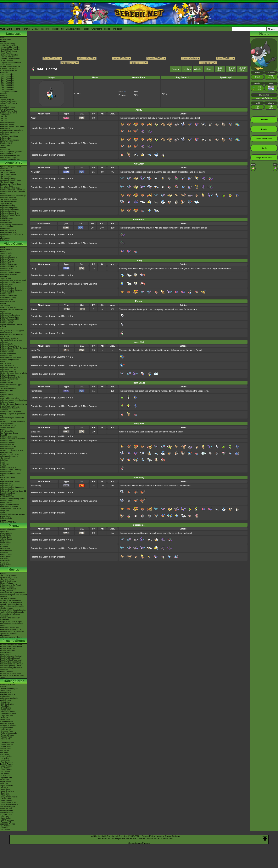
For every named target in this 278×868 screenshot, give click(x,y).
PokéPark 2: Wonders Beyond (12, 377)
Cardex (3, 105)
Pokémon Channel (7, 443)
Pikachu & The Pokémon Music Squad (12, 676)
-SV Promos (5, 768)
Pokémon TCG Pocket (9, 275)
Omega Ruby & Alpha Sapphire (12, 331)
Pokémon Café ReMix (9, 265)
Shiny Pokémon (6, 203)
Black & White (6, 363)
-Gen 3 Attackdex (7, 78)
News (2, 38)
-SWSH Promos (6, 770)
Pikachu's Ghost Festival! (10, 658)
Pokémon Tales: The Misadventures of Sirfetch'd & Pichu (11, 234)
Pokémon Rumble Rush (9, 317)
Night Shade (37, 391)
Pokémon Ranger (7, 448)
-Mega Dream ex (7, 785)
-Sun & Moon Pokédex (9, 55)
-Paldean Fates (6, 737)
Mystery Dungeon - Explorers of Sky (12, 415)
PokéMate (4, 460)
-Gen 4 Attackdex (7, 80)
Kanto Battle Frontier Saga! (11, 180)
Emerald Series (6, 551)
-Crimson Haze (6, 814)
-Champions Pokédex (8, 70)
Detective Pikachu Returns (10, 273)
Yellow (3, 479)
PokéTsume (5, 240)
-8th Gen (4, 119)
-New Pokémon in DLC (9, 157)
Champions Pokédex (101, 29)
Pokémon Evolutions (8, 211)
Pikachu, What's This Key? (11, 674)
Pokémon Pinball (7, 485)
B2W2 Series (5, 560)
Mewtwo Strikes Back (8, 577)
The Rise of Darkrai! (8, 599)
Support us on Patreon (139, 843)
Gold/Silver (4, 464)
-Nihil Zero (4, 783)
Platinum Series (6, 554)
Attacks (198, 69)
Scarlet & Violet (6, 253)
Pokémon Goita (6, 518)
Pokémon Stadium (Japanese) (12, 487)
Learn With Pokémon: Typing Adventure (11, 386)
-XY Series (4, 752)
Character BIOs (6, 533)
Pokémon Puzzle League (10, 481)
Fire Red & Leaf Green (9, 433)
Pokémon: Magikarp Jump (10, 315)
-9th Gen (4, 117)
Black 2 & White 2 (7, 365)
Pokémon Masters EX (9, 267)
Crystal (3, 466)
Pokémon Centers (7, 124)
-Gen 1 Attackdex (7, 74)
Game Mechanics (7, 109)
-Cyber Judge (5, 818)
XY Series (4, 562)
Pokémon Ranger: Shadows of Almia (12, 419)
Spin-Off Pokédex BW (9, 103)
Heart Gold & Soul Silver (10, 398)
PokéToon (4, 217)
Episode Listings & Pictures (11, 167)
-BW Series (5, 754)
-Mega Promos (6, 766)
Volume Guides (6, 539)
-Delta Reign (5, 702)
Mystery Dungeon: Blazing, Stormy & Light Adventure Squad (14, 405)
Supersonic (36, 533)
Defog (33, 269)
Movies (14, 570)
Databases (14, 34)
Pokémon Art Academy (9, 338)
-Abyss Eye (5, 779)
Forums (26, 29)
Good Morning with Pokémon (11, 225)
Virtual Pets (5, 510)
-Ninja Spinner (6, 781)
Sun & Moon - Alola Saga (10, 188)
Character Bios (6, 171)
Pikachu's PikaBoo (7, 650)
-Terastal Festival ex (8, 803)
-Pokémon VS (6, 822)
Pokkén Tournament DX (9, 319)
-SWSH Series (6, 749)
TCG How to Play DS (8, 389)
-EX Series (4, 758)
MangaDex (4, 531)
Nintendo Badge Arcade (9, 360)
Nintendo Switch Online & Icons (12, 514)
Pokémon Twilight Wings (10, 209)
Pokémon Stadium (7, 489)
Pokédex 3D (5, 381)
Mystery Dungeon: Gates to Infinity (14, 373)
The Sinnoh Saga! (7, 182)
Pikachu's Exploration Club (11, 662)
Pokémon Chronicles (8, 198)
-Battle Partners (6, 801)
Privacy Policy (148, 836)
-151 (2, 741)
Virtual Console (6, 503)
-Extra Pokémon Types (9, 689)
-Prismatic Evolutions (8, 725)
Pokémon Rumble (7, 402)
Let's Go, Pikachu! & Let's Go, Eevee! (12, 310)
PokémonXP (5, 128)
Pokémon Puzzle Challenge (11, 470)
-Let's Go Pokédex (7, 57)
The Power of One (7, 579)
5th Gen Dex (242, 69)
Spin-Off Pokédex (7, 99)
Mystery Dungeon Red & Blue (12, 450)
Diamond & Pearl (7, 394)
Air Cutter (35, 172)
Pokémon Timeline (7, 123)
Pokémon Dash (6, 441)
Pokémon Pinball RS (8, 447)
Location (187, 69)
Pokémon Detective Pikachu (11, 637)
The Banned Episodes (9, 201)
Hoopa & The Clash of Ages (11, 622)
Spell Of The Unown (8, 581)
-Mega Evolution (6, 716)
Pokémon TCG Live (8, 302)
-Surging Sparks (6, 727)
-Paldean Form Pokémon (10, 159)
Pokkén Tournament (8, 354)
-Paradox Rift (5, 739)
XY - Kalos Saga (7, 186)
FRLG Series (5, 549)
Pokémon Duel (6, 356)
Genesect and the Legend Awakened (10, 615)
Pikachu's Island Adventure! (11, 660)
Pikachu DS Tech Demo (9, 454)
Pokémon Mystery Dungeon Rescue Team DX (11, 291)
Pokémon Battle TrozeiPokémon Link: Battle (13, 335)
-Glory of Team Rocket (9, 797)
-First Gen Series (7, 762)
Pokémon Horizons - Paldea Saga (13, 196)
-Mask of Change (7, 812)
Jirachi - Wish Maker (8, 589)
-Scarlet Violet (6, 747)
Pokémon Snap (6, 483)
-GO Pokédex (6, 65)
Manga (14, 526)
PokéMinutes (5, 221)
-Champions (5, 115)
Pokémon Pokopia (7, 259)
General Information (8, 529)
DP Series (4, 553)
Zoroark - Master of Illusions (11, 604)
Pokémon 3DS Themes (9, 506)
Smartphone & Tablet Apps (10, 508)
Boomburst (36, 228)
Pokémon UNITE (7, 269)
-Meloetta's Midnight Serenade (12, 612)
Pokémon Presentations (9, 140)
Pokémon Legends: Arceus (11, 282)
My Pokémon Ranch (8, 425)
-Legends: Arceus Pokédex (11, 63)
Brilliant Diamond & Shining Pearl (13, 280)
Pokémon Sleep (6, 271)
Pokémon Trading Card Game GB (13, 491)
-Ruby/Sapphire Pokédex (10, 47)
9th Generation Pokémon (10, 155)
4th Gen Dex (231, 69)
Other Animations (7, 227)
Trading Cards (14, 681)
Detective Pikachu (7, 321)
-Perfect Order (6, 710)
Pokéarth (118, 29)
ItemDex (3, 94)
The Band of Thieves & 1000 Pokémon (11, 341)
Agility (33, 118)
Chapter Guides (6, 537)
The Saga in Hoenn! (8, 178)
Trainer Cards (6, 691)
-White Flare (5, 720)
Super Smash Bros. (8, 493)
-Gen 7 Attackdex (7, 86)
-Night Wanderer (7, 810)
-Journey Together (7, 723)
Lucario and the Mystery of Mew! (13, 593)
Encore (34, 309)
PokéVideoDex (6, 223)
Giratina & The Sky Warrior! (11, 600)
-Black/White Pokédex (9, 51)
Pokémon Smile (6, 294)
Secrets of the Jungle (8, 633)
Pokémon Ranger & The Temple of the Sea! (14, 596)
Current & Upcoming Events (11, 152)
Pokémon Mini (6, 472)
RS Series (4, 547)
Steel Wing (36, 486)
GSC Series (5, 545)
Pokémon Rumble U (8, 371)
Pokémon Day (6, 138)
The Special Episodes (9, 200)
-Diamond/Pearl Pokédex (10, 49)
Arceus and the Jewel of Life (11, 602)
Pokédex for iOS (7, 391)
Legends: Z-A (5, 255)
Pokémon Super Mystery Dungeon (14, 348)
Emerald (3, 435)
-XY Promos (5, 774)
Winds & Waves (6, 249)
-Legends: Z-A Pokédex (9, 68)
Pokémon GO (6, 263)
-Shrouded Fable (7, 731)
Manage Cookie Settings (168, 836)
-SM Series (5, 750)
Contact (36, 29)
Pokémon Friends (7, 261)
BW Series (4, 558)
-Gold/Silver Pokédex (8, 45)
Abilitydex (4, 97)
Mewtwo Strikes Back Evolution (12, 631)
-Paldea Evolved (7, 745)
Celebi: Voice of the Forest (10, 585)
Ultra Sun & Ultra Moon (9, 307)
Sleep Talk (36, 432)
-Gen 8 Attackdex (7, 88)
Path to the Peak (7, 219)
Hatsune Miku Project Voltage (12, 130)
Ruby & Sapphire (7, 431)
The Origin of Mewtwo (9, 575)
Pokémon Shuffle (7, 344)
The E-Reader (6, 458)
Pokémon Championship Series (12, 126)
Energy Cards (6, 692)
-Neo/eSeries (5, 760)
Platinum (4, 396)
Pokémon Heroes (7, 587)
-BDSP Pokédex (6, 61)
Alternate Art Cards (8, 694)
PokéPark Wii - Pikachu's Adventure (10, 409)
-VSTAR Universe (7, 820)
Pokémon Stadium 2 (8, 468)
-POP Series (5, 776)
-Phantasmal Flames (8, 714)
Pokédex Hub (57, 29)
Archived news (6, 39)
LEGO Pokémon (7, 142)
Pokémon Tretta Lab (8, 369)
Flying (164, 93)
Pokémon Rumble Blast (9, 379)
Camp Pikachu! (6, 652)
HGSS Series (5, 556)
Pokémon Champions (8, 257)
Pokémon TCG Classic (9, 698)
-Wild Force (5, 816)
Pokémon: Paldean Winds (10, 215)
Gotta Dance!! (6, 654)
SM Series (4, 566)
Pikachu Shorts (14, 641)
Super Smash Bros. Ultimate (11, 325)
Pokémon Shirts (6, 144)
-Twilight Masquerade (8, 733)
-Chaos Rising (6, 708)
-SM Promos (5, 772)
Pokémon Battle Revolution (11, 412)
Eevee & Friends (7, 672)
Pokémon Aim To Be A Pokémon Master (13, 193)
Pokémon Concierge (8, 230)
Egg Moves (220, 69)
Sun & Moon (5, 305)
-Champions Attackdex (9, 92)
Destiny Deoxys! (6, 591)
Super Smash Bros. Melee (10, 474)
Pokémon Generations (9, 207)
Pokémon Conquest (8, 375)
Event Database (6, 153)
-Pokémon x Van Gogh (9, 136)
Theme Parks (5, 146)
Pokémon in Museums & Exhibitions (10, 133)
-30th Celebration (7, 704)
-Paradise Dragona (8, 807)
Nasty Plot (36, 350)
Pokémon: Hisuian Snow (10, 213)
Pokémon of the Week (9, 113)
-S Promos (4, 828)
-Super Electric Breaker (9, 805)
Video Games (14, 244)
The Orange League (8, 174)
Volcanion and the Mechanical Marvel (12, 625)
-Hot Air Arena (6, 799)
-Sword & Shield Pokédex (10, 59)
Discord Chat (5, 150)
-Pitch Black (5, 706)
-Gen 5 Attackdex (7, 82)
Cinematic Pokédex (8, 107)
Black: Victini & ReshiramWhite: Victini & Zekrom (12, 607)
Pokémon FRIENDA (8, 522)
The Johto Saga (6, 176)
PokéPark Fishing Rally (9, 456)
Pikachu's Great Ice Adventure (12, 664)
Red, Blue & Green (8, 477)
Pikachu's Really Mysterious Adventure (11, 669)
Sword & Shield (6, 278)
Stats (209, 69)
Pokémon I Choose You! (10, 628)
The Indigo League (7, 172)
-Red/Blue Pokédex (8, 43)
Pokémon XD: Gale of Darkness (13, 439)
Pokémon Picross (7, 350)
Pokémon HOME (7, 284)
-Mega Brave (5, 789)
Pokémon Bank (6, 333)
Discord (45, 29)
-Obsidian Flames (7, 743)
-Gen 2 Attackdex (7, 76)
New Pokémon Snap (8, 298)
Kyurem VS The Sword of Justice (13, 610)
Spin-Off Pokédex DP (8, 101)
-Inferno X (4, 787)
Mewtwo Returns (7, 583)
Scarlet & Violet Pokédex (78, 29)
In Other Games (6, 501)
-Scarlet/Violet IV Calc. (9, 111)
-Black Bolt (4, 718)
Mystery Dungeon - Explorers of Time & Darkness (12, 422)
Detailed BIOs (6, 535)
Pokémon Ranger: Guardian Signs (13, 400)
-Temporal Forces (7, 735)
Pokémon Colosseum (8, 437)
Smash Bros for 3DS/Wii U (10, 358)
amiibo (3, 512)
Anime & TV (14, 163)
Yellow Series (5, 543)
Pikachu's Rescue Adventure (11, 646)
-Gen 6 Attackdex (7, 84)
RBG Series (5, 541)
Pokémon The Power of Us (11, 629)
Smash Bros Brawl (7, 427)
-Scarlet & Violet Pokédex (10, 67)
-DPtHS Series (6, 756)
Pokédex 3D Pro (7, 383)
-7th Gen (4, 121)
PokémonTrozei (6, 452)
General (175, 69)
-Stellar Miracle (6, 808)
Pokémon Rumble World (10, 346)
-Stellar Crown (6, 729)
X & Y (2, 329)
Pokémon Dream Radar (9, 367)
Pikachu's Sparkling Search (11, 666)
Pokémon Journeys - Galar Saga (13, 190)
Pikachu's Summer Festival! (11, 656)
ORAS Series (5, 564)
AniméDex (4, 169)
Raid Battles (5, 696)
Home (17, 29)
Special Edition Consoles (10, 505)
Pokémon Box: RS (7, 445)
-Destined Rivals (7, 721)
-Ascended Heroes (7, 712)
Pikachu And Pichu (7, 648)
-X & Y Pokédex (6, 53)
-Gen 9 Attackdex (7, 90)
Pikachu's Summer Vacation (11, 645)
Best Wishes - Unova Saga (11, 184)
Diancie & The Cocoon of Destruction (10, 619)
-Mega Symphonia (7, 791)
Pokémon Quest (6, 323)
